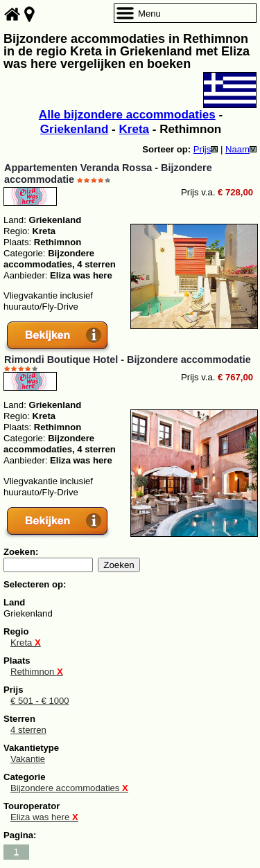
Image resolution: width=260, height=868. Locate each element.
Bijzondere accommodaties (69, 788)
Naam (241, 149)
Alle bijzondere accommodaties (127, 115)
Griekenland (75, 129)
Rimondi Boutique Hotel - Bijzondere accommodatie (128, 360)
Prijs (206, 149)
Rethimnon (37, 672)
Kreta (134, 129)
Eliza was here (44, 817)
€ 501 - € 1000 (40, 701)
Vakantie (28, 759)
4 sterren (28, 730)
